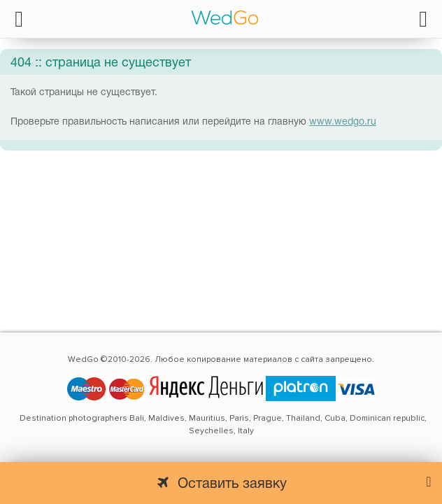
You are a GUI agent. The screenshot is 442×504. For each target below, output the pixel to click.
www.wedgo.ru (343, 122)
